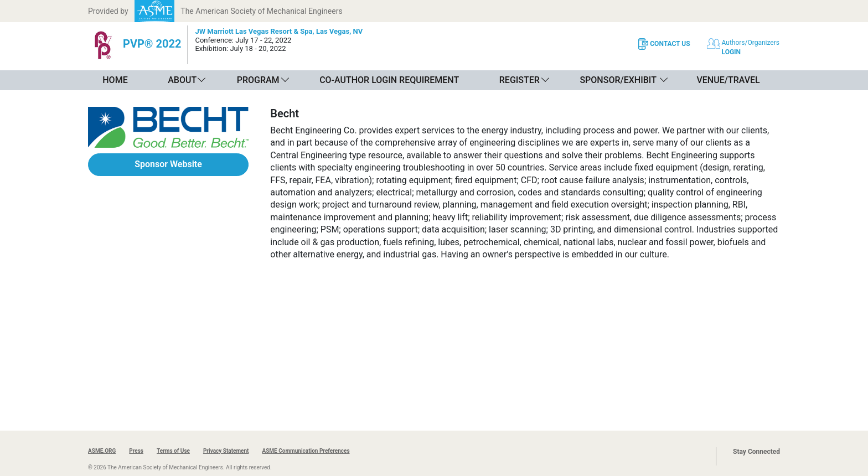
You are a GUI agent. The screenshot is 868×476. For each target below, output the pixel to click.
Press (136, 451)
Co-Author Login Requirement (389, 80)
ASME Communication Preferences (306, 451)
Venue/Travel (728, 80)
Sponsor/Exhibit (618, 80)
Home (115, 80)
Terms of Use (173, 451)
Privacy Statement (226, 451)
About (182, 80)
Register (520, 80)
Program (258, 80)
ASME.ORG (102, 451)
